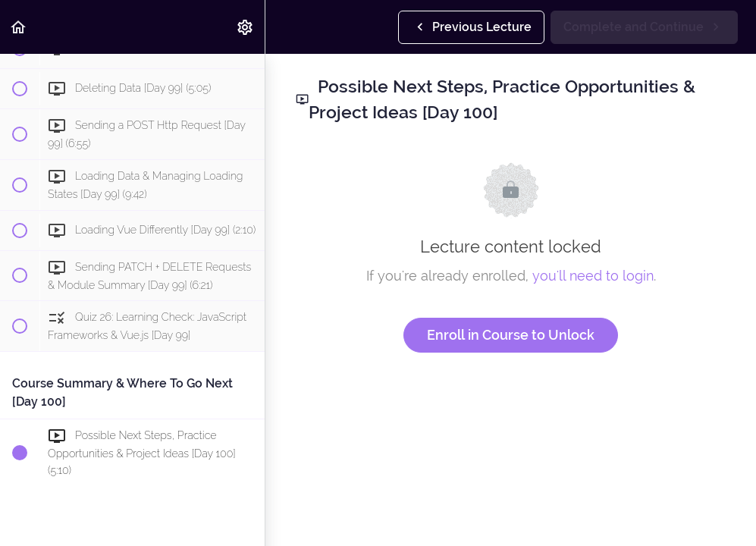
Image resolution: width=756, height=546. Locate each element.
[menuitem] (246, 27)
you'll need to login (593, 276)
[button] (19, 27)
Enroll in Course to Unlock (511, 335)
